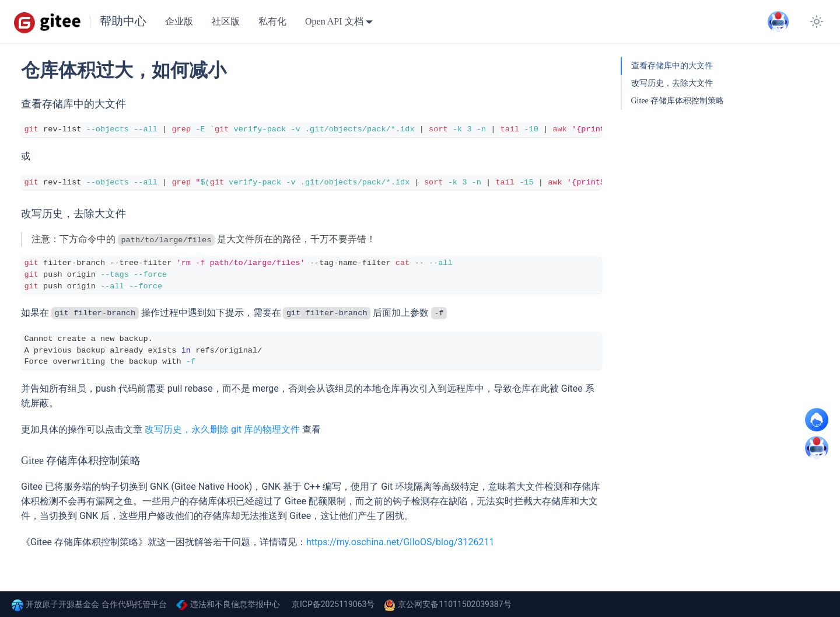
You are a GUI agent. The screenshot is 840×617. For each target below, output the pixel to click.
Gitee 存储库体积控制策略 (678, 101)
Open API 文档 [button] (334, 21)
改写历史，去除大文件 (672, 83)
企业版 (179, 21)
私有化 (272, 21)
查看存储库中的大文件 (672, 66)
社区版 (226, 21)
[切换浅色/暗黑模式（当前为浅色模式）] (817, 22)
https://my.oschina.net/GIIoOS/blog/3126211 (400, 542)
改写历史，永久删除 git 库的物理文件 (222, 429)
